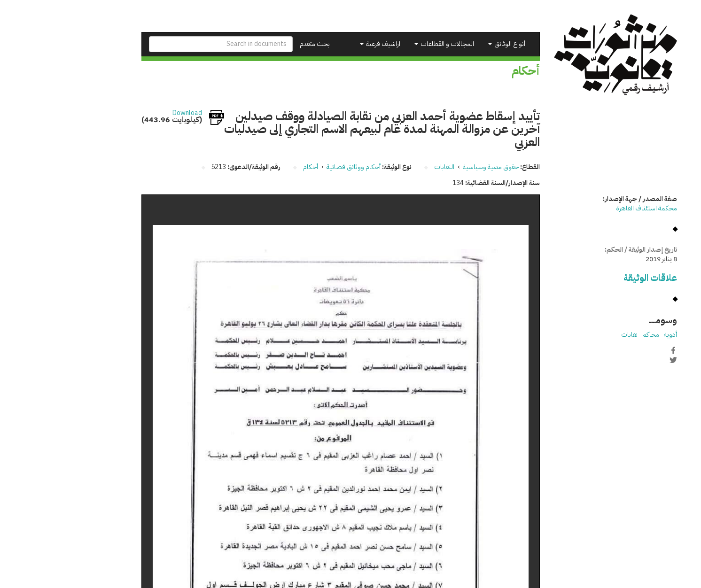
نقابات (571, 335)
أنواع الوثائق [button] (448, 44)
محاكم (592, 335)
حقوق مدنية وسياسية (432, 167)
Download (129, 113)
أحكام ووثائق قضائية (295, 167)
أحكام (252, 167)
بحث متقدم (256, 44)
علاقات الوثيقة (592, 278)
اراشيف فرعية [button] (321, 44)
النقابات (386, 167)
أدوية (612, 335)
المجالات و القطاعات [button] (386, 44)
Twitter (615, 360)
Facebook (615, 350)
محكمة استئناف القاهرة (588, 208)
